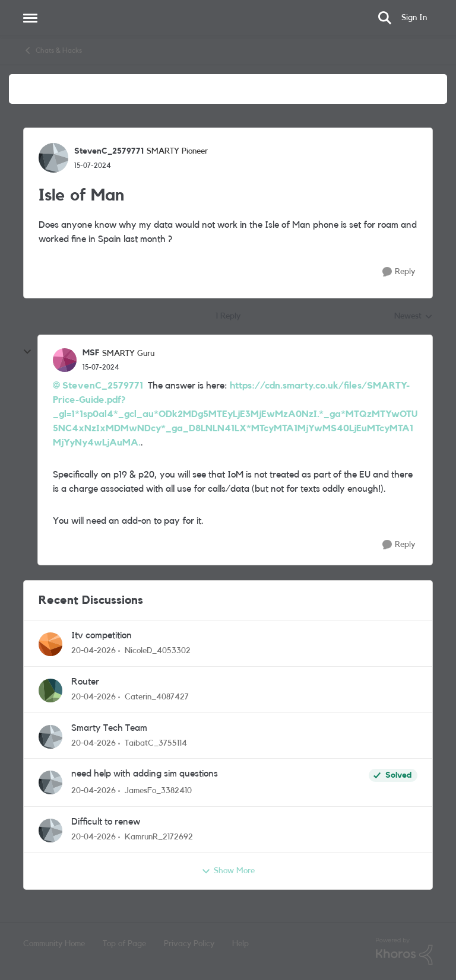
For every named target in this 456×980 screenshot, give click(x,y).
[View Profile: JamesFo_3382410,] (50, 782)
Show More (228, 871)
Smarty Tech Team (109, 728)
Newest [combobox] (414, 317)
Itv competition (102, 635)
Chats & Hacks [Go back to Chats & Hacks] (53, 50)
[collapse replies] (27, 352)
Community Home (54, 944)
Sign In (414, 18)
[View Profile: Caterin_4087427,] (50, 691)
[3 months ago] (94, 651)
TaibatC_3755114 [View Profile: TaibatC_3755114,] (156, 743)
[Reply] (399, 272)
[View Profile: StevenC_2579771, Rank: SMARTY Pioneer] (53, 158)
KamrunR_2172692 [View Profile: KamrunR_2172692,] (159, 837)
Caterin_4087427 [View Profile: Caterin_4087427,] (157, 697)
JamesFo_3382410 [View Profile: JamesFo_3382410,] (158, 791)
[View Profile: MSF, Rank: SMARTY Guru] (65, 360)
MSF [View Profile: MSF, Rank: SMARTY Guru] (91, 353)
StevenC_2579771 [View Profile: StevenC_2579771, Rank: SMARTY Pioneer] (109, 151)
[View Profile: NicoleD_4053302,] (50, 644)
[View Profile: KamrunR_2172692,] (50, 831)
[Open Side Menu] (30, 18)
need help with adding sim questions (145, 774)
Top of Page (124, 944)
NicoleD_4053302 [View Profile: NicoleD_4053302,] (158, 651)
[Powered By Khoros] (404, 952)
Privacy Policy (189, 944)
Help (240, 944)
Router (85, 682)
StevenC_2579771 (103, 386)
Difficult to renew (106, 822)
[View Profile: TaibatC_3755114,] (50, 737)
